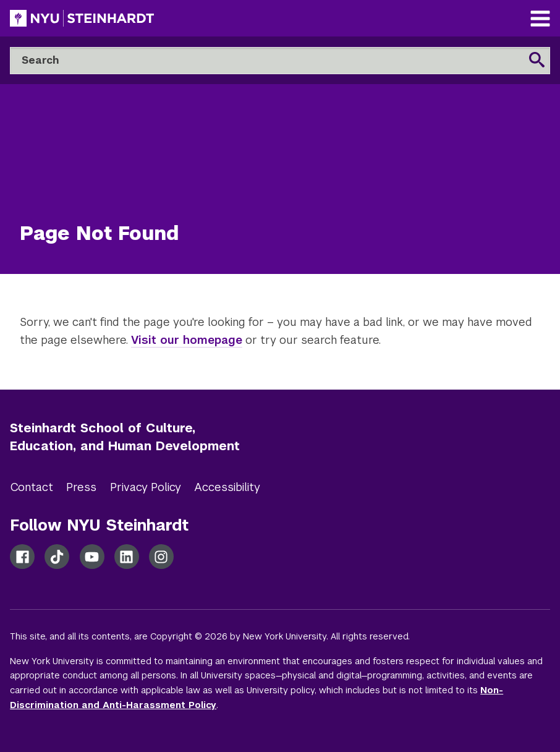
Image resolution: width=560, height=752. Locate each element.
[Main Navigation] (540, 20)
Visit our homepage (187, 340)
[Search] (280, 61)
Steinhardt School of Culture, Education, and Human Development (125, 437)
